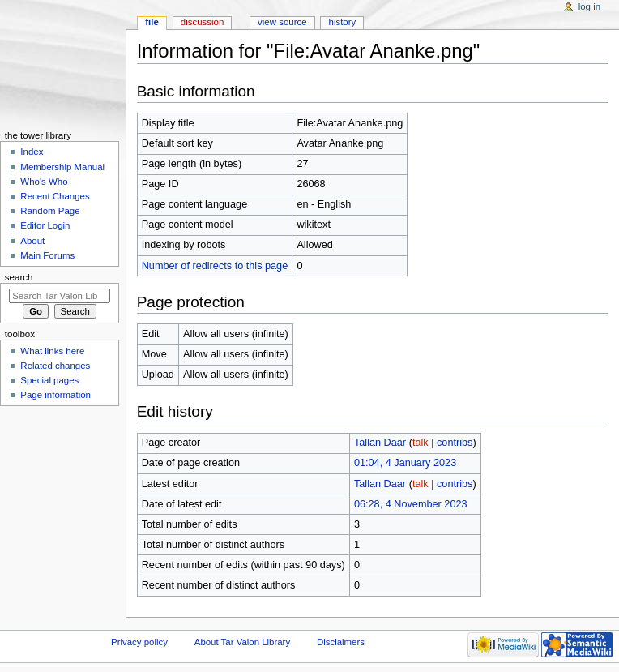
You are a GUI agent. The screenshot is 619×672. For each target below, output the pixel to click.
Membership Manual (62, 167)
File (152, 22)
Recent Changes (55, 196)
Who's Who (44, 182)
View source (282, 22)
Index (32, 152)
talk (420, 443)
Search (19, 277)
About (32, 241)
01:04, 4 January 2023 (405, 463)
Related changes (55, 366)
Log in (589, 6)
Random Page (50, 211)
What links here (52, 351)
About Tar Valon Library (242, 642)
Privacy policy (139, 642)
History (343, 22)
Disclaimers (341, 642)
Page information (55, 395)
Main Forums (47, 255)
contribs (455, 443)
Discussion (202, 22)
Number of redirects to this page (215, 266)
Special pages (49, 380)
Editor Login (45, 225)
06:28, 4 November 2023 (411, 504)
